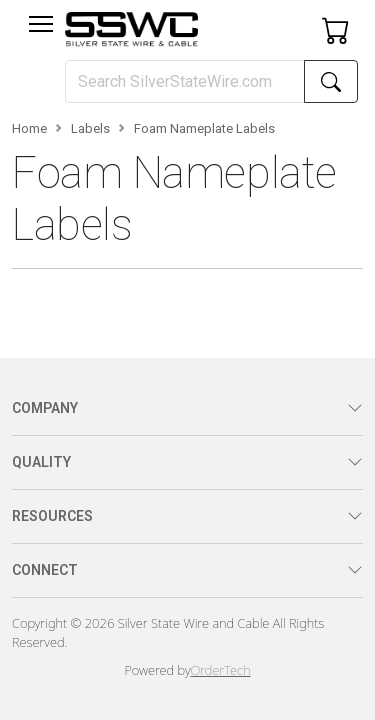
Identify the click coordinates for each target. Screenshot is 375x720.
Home (29, 128)
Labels (90, 128)
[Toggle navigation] (41, 24)
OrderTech (220, 670)
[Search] (185, 81)
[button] (41, 24)
